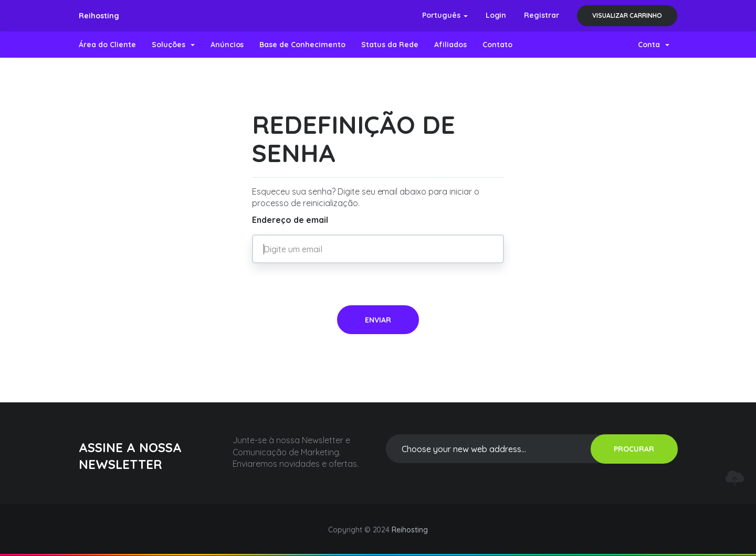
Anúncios (227, 45)
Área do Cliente (107, 45)
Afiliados (450, 45)
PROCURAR (634, 449)
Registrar (542, 15)
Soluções (173, 45)
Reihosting (99, 16)
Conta (654, 45)
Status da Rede (390, 45)
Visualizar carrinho (627, 15)
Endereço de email (290, 220)
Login (496, 15)
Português (445, 15)
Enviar (378, 320)
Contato (497, 45)
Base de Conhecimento (302, 45)
